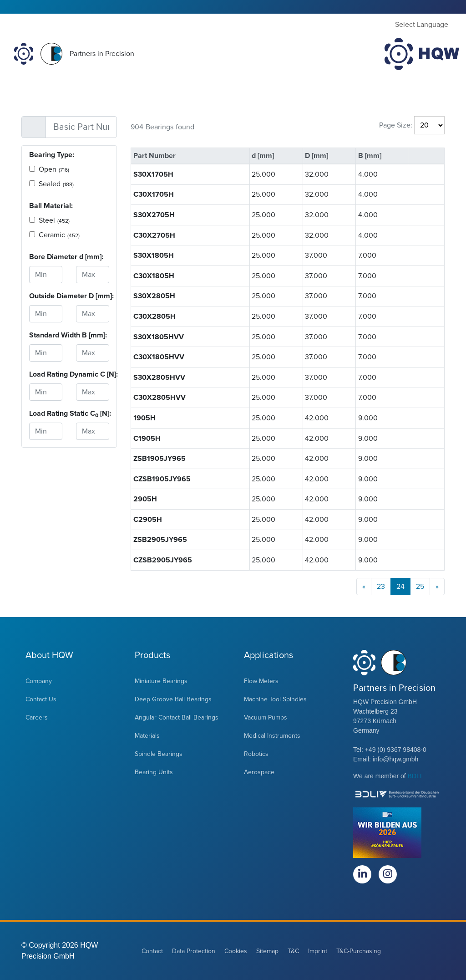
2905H (145, 499)
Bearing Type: (52, 155)
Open (54, 169)
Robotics (256, 754)
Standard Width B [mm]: (46, 335)
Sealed (56, 184)
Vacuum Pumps (266, 717)
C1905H (147, 439)
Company (39, 681)
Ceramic (59, 235)
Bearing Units (154, 772)
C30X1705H (154, 194)
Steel (54, 220)
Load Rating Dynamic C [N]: (46, 374)
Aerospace (259, 772)
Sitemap (267, 951)
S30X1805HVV (159, 337)
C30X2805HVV (160, 398)
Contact (152, 951)
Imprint (318, 951)
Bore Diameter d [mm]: (46, 257)
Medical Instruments (272, 736)
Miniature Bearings (161, 681)
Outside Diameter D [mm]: (46, 296)
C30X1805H (154, 276)
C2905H (148, 520)
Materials (147, 736)
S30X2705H (154, 215)
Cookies (236, 951)
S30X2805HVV (159, 378)
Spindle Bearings (159, 754)
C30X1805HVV (159, 357)
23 (381, 587)
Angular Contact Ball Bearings (177, 717)
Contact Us (41, 699)
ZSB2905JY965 (160, 540)
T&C (293, 951)
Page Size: (396, 125)
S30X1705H (153, 174)
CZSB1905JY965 (162, 479)
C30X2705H (154, 235)
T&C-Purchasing (359, 951)
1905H (144, 418)
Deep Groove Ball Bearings (173, 699)
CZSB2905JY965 (163, 560)
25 (420, 587)
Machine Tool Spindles (275, 699)
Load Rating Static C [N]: (46, 414)
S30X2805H (154, 296)
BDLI (415, 776)
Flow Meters (261, 681)
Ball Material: (51, 206)
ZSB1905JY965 (160, 459)
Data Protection (194, 951)
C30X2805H (154, 316)
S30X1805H (154, 255)
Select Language (422, 25)
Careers (37, 717)
